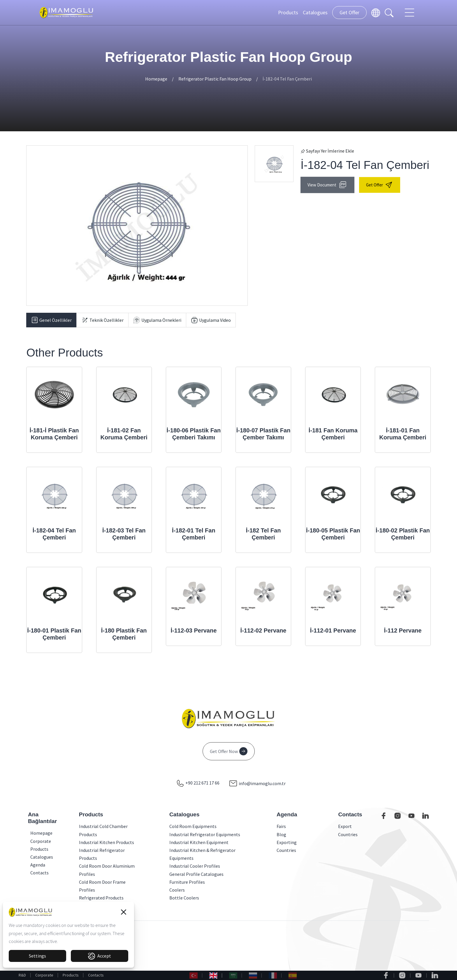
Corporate (44, 975)
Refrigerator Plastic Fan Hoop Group (215, 79)
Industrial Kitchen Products (107, 842)
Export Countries (348, 830)
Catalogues (315, 12)
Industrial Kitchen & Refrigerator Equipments (202, 854)
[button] (124, 912)
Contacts (96, 975)
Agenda (32, 865)
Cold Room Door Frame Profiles (102, 886)
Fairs (281, 826)
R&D (22, 975)
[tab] (51, 320)
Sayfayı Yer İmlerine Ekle (327, 151)
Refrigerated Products (101, 898)
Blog (281, 834)
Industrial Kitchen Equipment (199, 842)
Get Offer (349, 12)
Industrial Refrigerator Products (102, 854)
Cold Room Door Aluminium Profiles (107, 870)
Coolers (177, 890)
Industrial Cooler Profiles (195, 866)
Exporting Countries (287, 846)
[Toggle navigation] (410, 13)
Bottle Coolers (184, 898)
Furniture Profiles (187, 882)
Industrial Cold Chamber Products (103, 830)
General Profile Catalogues (196, 874)
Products (288, 12)
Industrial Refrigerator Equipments (205, 834)
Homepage (156, 79)
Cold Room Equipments (193, 826)
